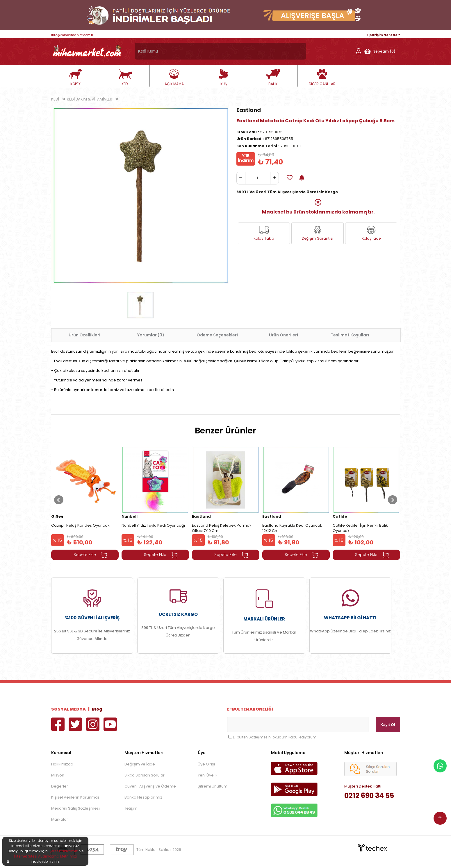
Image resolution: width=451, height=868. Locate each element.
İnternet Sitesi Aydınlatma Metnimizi (45, 856)
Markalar (60, 819)
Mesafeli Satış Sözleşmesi (75, 808)
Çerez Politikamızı (64, 851)
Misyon (58, 775)
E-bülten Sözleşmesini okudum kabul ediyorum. (275, 737)
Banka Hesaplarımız (143, 797)
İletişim (131, 808)
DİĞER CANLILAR (322, 78)
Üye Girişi (206, 764)
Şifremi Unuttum (213, 786)
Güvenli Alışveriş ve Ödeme (150, 786)
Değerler (60, 786)
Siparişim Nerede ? (383, 35)
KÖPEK (76, 78)
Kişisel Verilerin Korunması (76, 797)
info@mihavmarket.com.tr (72, 35)
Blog (97, 709)
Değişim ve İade (140, 764)
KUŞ (224, 78)
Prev (59, 500)
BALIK (273, 78)
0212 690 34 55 (369, 796)
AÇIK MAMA (174, 78)
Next (393, 500)
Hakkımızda (62, 764)
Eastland (249, 110)
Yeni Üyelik (208, 775)
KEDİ (125, 78)
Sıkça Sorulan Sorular (145, 775)
